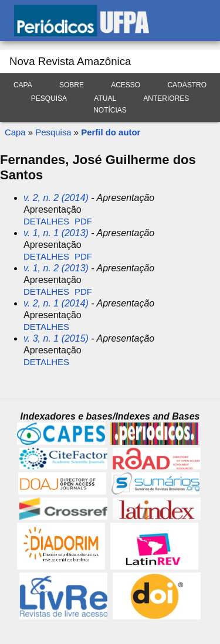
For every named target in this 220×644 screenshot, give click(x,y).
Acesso (126, 85)
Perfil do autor (111, 132)
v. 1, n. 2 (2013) (56, 268)
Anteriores (166, 98)
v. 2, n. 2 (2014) (56, 198)
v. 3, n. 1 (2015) (56, 338)
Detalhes (46, 221)
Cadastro (187, 85)
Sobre (72, 85)
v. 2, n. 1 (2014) (56, 303)
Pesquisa (49, 98)
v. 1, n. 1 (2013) (56, 233)
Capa (23, 85)
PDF (83, 221)
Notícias (110, 110)
